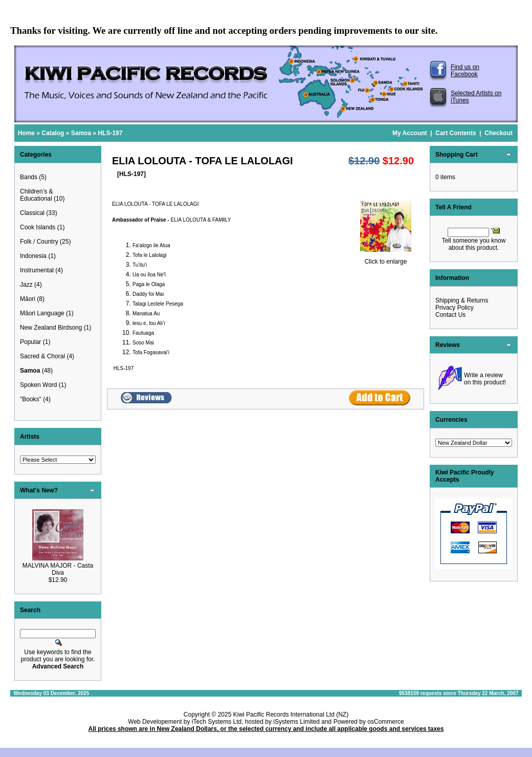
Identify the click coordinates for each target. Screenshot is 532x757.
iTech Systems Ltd (217, 722)
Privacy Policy (455, 308)
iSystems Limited (296, 722)
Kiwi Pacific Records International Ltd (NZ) (291, 715)
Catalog (53, 133)
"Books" (31, 399)
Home (26, 133)
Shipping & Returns (462, 300)
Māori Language (42, 313)
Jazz (26, 285)
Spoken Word (39, 385)
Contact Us (450, 315)
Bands (29, 177)
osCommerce (385, 722)
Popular (30, 342)
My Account (410, 133)
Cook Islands (38, 227)
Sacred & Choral (42, 356)
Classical (32, 213)
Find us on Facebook (465, 71)
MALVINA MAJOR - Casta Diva (58, 569)
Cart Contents (456, 133)
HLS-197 (110, 133)
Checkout (498, 133)
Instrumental (37, 270)
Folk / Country (39, 242)
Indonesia (33, 256)
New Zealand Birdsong (51, 328)
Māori (28, 299)
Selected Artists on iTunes (476, 97)
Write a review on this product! (485, 379)
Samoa (81, 133)
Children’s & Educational (36, 195)
